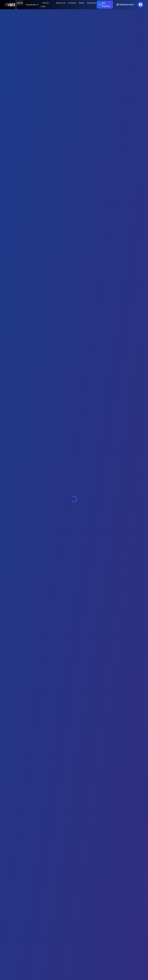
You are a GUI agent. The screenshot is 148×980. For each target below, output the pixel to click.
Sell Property (105, 5)
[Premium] (91, 5)
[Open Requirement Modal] (125, 5)
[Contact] (71, 5)
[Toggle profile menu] (140, 5)
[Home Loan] (45, 5)
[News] (81, 5)
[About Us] (60, 5)
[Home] (10, 5)
